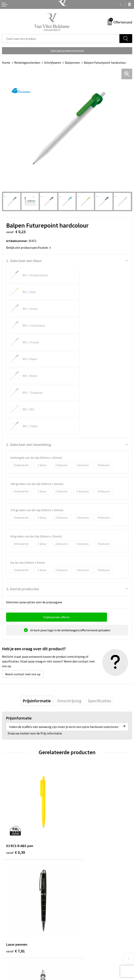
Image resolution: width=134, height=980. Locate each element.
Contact (7, 933)
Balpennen (73, 63)
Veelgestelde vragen (83, 874)
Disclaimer (76, 951)
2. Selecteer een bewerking (29, 361)
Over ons (75, 868)
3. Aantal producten (23, 505)
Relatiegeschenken (27, 63)
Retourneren (11, 939)
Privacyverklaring (81, 945)
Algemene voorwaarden (85, 933)
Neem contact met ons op (23, 590)
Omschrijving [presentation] (69, 617)
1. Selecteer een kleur (24, 261)
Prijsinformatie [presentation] (37, 617)
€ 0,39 (15, 752)
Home (6, 63)
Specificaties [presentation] (99, 617)
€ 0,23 (15, 835)
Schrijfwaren (53, 63)
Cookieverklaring (80, 939)
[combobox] (61, 39)
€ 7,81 (81, 752)
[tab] (37, 617)
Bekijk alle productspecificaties (29, 248)
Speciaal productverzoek (67, 51)
